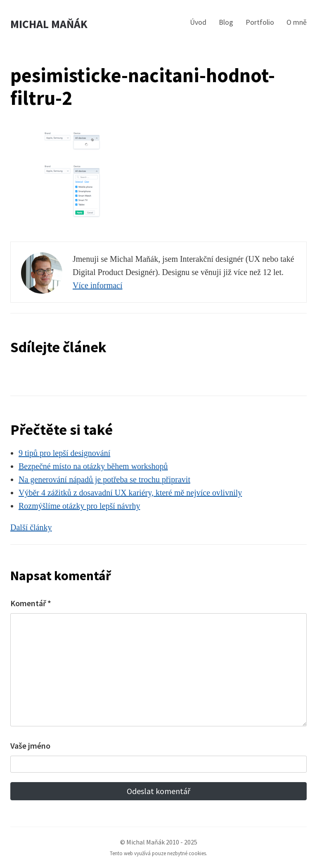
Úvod (198, 22)
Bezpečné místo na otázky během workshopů (93, 466)
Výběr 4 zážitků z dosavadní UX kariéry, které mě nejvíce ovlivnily (130, 493)
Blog (226, 22)
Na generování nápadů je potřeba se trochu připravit (104, 479)
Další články (31, 527)
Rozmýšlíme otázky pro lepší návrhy (79, 506)
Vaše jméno (30, 746)
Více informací (98, 285)
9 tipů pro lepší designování (64, 453)
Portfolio (260, 22)
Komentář (31, 603)
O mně (297, 22)
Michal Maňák (49, 24)
